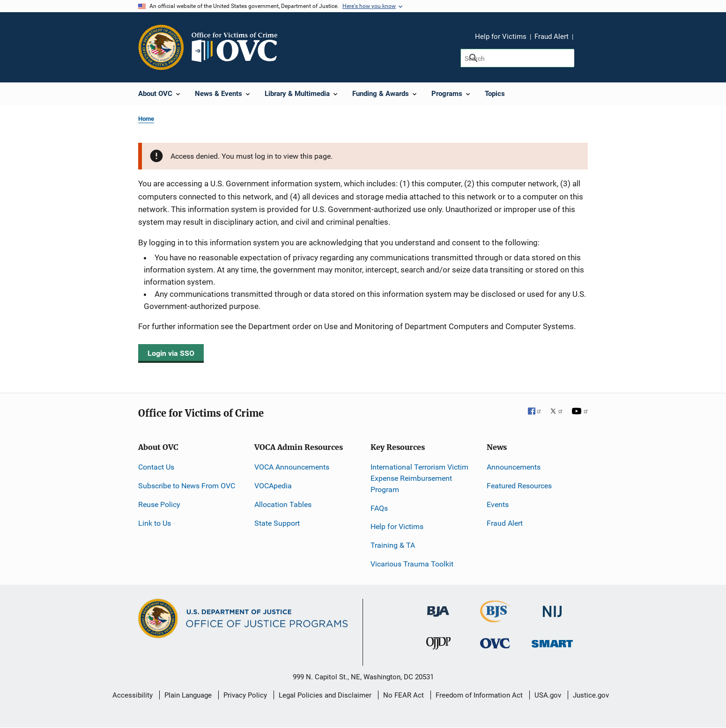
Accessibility (133, 695)
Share (584, 38)
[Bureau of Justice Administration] (438, 607)
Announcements (514, 467)
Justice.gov (591, 695)
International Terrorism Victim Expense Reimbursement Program (419, 478)
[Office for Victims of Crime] (495, 643)
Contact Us (156, 467)
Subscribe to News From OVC (187, 486)
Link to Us (155, 523)
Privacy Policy (245, 695)
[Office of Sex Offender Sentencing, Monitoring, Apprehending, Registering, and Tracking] (552, 641)
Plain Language (188, 695)
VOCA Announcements (292, 467)
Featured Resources (519, 486)
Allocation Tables (283, 504)
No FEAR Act (404, 695)
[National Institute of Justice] (552, 607)
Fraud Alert (552, 37)
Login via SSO (171, 353)
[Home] (238, 47)
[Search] (517, 58)
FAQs (379, 508)
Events (498, 504)
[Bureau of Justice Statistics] (495, 618)
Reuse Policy (159, 504)
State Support (277, 523)
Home (146, 119)
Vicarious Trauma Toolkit (412, 564)
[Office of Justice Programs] (161, 47)
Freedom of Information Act (479, 695)
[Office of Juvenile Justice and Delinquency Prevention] (438, 645)
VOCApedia (273, 486)
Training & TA (393, 545)
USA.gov (548, 695)
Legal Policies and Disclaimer (325, 695)
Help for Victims (501, 37)
